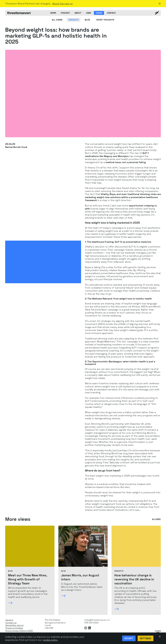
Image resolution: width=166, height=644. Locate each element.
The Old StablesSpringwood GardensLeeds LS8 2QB (55, 624)
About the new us (63, 4)
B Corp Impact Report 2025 (19, 631)
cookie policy (50, 640)
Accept (129, 638)
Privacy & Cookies (14, 628)
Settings (146, 638)
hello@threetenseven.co (97, 620)
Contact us (11, 623)
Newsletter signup (15, 625)
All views (156, 519)
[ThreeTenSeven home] (19, 13)
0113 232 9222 (91, 623)
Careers (9, 620)
